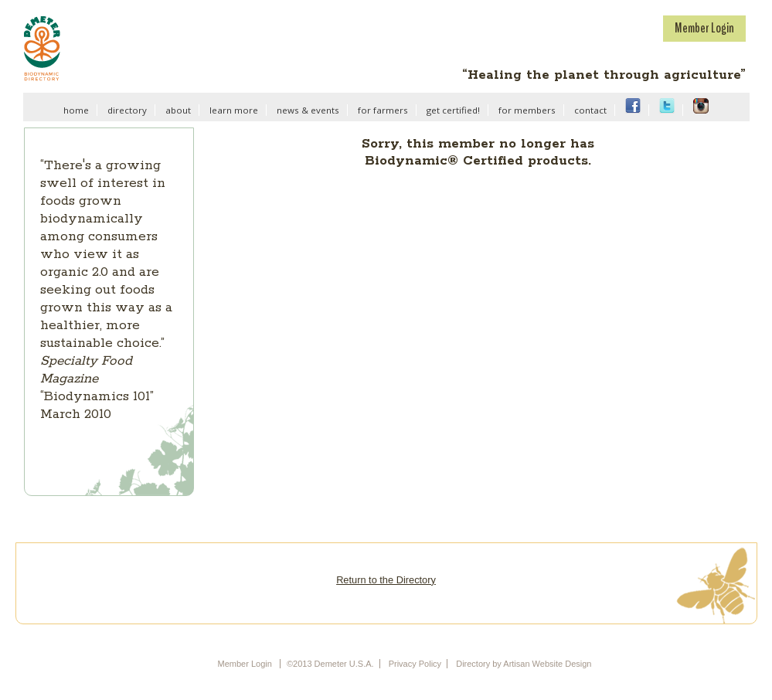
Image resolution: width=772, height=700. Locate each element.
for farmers (383, 110)
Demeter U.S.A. (129, 48)
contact (590, 110)
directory (127, 110)
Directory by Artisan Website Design (524, 664)
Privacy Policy (415, 664)
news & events (308, 110)
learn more (234, 110)
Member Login (704, 28)
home (76, 110)
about (178, 110)
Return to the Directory (386, 580)
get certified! (453, 110)
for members (527, 110)
